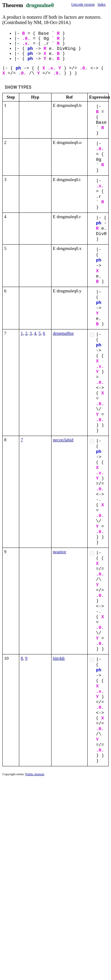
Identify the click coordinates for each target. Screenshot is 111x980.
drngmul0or (63, 333)
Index (102, 4)
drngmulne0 (40, 5)
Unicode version (83, 4)
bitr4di (59, 658)
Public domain (35, 774)
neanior (60, 552)
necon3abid (63, 440)
